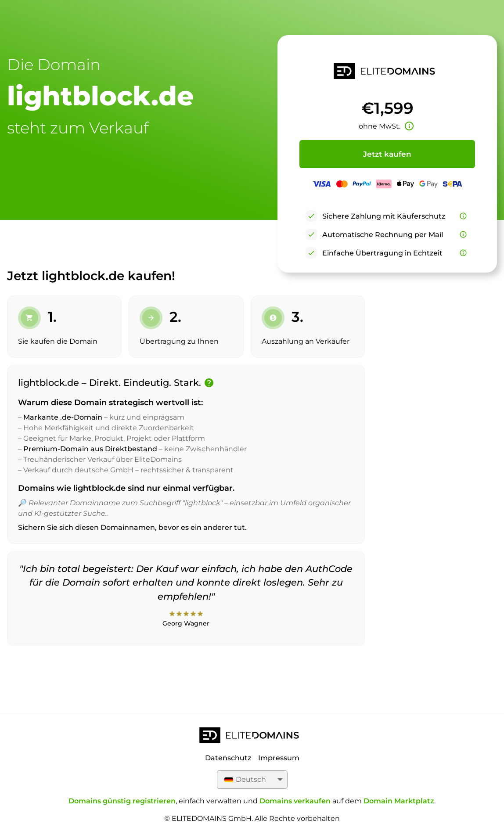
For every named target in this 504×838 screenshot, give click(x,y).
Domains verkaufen (295, 801)
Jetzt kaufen (387, 154)
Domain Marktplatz (399, 801)
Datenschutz (228, 758)
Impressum (279, 758)
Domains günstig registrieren (122, 801)
